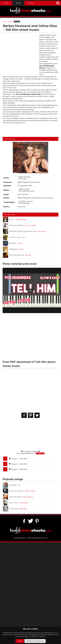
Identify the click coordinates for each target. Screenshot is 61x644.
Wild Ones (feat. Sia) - (17, 255)
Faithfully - (13, 243)
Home (6, 3)
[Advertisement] (20, 54)
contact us (40, 453)
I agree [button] (20, 641)
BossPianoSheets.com (40, 538)
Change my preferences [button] (35, 641)
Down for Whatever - (19, 491)
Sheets (18, 3)
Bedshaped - (13, 249)
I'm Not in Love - (14, 237)
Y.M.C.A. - (15, 219)
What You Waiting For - (20, 225)
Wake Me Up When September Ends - (24, 231)
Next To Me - (16, 503)
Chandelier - (12, 485)
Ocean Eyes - (15, 509)
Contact (31, 3)
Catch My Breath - (18, 497)
